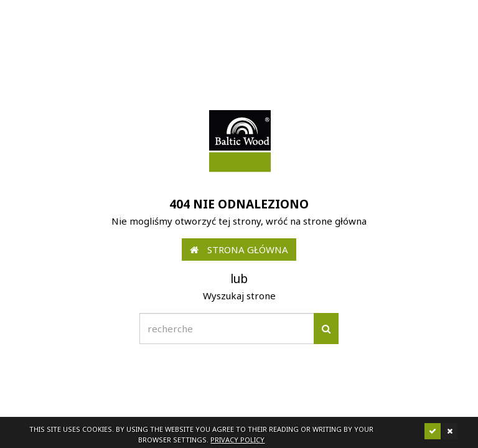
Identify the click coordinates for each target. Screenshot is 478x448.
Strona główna (239, 250)
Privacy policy (237, 440)
